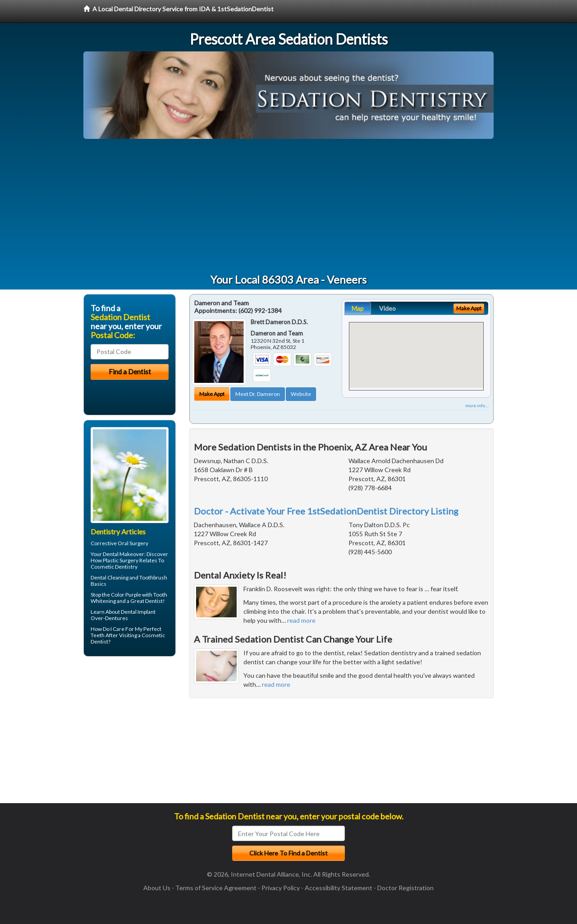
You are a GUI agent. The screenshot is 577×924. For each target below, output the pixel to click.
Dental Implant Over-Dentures (123, 615)
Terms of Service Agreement (216, 888)
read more (301, 620)
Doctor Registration (405, 888)
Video (387, 308)
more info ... (477, 405)
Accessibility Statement (339, 888)
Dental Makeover (124, 554)
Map (358, 308)
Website (301, 394)
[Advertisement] (288, 207)
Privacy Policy (281, 888)
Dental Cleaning (110, 577)
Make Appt (212, 394)
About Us (157, 888)
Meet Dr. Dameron (258, 394)
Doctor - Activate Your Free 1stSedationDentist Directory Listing (326, 511)
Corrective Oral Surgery (119, 543)
